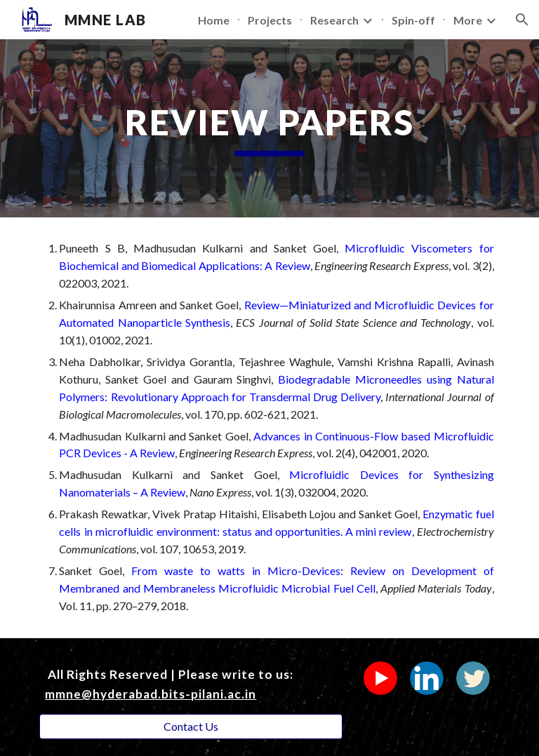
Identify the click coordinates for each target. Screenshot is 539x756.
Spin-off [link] (413, 20)
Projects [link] (270, 20)
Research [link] (334, 20)
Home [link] (214, 20)
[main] (269, 128)
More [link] (468, 20)
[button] (522, 20)
